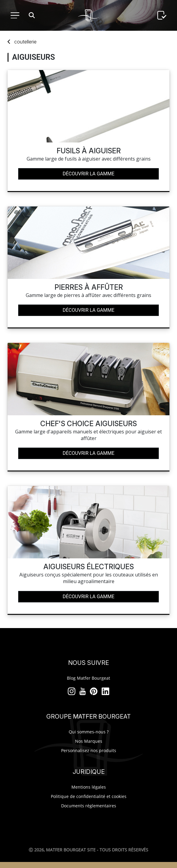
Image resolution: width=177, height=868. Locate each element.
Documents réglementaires (89, 806)
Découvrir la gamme (88, 174)
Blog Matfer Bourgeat (88, 678)
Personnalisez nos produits (89, 750)
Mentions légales (89, 787)
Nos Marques (89, 741)
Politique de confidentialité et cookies (89, 796)
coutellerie (25, 42)
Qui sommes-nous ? (89, 732)
